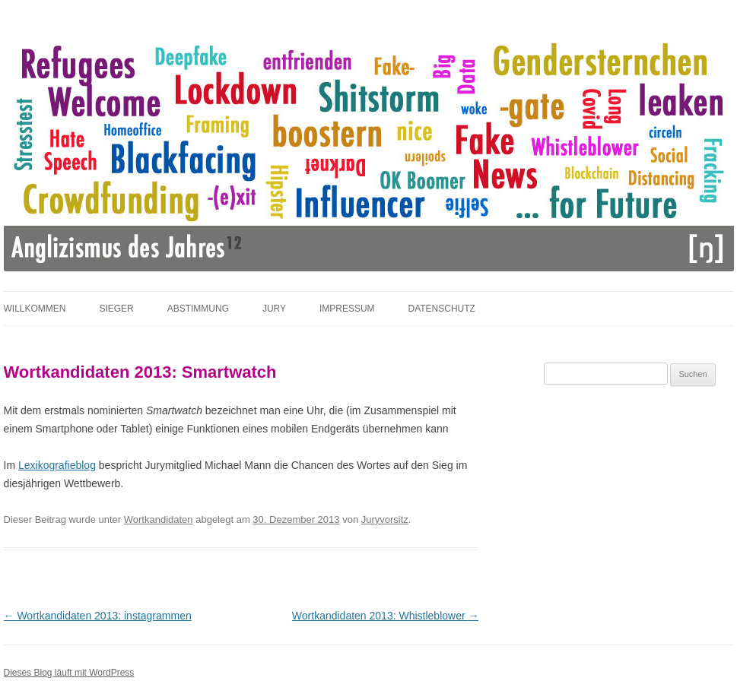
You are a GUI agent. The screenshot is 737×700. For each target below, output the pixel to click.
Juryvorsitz (385, 519)
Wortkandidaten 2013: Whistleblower (386, 616)
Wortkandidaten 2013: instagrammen (98, 616)
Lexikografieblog (57, 465)
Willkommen (35, 309)
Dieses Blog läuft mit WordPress (69, 673)
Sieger (116, 309)
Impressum (347, 309)
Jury (274, 309)
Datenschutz (441, 309)
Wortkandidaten (159, 519)
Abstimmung (198, 309)
